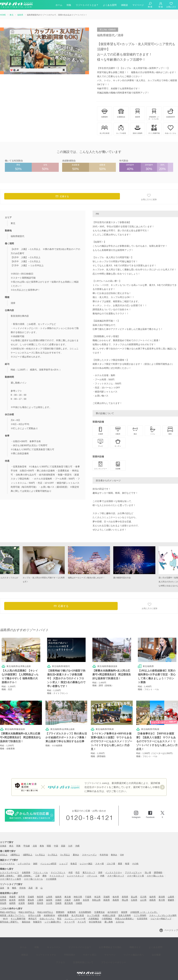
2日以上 (4, 855)
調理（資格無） (25, 876)
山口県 (143, 900)
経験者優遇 (63, 916)
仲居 (71, 873)
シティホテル (24, 864)
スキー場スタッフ (116, 876)
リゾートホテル (7, 864)
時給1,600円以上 (45, 912)
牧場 (127, 864)
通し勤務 (109, 922)
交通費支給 (99, 912)
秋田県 (40, 897)
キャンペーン (48, 946)
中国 (56, 846)
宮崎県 (58, 904)
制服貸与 (37, 922)
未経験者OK (49, 916)
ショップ (63, 864)
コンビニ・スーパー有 (75, 919)
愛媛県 (171, 900)
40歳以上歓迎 (109, 916)
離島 (14, 888)
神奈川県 (78, 897)
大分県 (49, 904)
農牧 (44, 876)
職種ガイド (122, 946)
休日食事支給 (95, 922)
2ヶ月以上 (53, 855)
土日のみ (120, 922)
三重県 (40, 900)
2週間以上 (15, 855)
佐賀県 (22, 904)
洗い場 (148, 873)
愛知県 (31, 900)
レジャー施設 (86, 864)
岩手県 (22, 897)
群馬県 (125, 897)
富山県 (134, 897)
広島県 (134, 900)
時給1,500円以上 (27, 912)
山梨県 (171, 897)
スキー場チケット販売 (11, 879)
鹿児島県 (69, 904)
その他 (135, 864)
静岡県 (22, 900)
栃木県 (116, 897)
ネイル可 (82, 922)
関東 (18, 846)
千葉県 (88, 897)
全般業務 (26, 873)
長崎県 (31, 904)
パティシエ (92, 876)
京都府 (58, 900)
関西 (49, 846)
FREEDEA (56, 951)
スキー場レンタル (155, 876)
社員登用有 (142, 919)
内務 (102, 876)
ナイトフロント (58, 873)
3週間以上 (28, 855)
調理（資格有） (7, 876)
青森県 (12, 897)
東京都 (68, 897)
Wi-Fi (5, 919)
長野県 (3, 900)
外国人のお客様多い (125, 919)
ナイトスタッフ (57, 876)
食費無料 (72, 912)
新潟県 (162, 897)
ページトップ (171, 930)
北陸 (35, 846)
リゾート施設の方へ (113, 951)
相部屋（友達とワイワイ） (13, 916)
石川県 (143, 897)
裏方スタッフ (89, 873)
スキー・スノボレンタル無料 (163, 916)
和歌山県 (96, 900)
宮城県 (31, 897)
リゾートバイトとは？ (87, 6)
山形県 (49, 897)
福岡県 (12, 904)
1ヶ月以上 (40, 855)
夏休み (76, 855)
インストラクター (114, 873)
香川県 (162, 900)
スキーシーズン (89, 855)
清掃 (100, 873)
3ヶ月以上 (65, 855)
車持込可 (33, 919)
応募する (62, 197)
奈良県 (86, 900)
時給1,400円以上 (8, 912)
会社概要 (134, 951)
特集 (69, 6)
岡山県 (125, 900)
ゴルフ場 (111, 864)
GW (122, 855)
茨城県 (107, 897)
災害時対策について (74, 956)
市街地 (22, 888)
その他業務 (51, 879)
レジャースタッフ (75, 876)
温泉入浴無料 (125, 916)
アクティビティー (133, 873)
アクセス (148, 951)
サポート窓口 (74, 951)
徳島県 (153, 900)
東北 (11, 846)
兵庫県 (77, 900)
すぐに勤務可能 (18, 919)
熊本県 (40, 904)
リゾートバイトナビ (35, 951)
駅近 (59, 919)
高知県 (3, 904)
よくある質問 (110, 6)
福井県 (153, 897)
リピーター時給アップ (161, 919)
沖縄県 (79, 904)
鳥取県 (107, 900)
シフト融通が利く (53, 922)
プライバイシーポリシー (102, 956)
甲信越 (27, 846)
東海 (42, 846)
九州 (70, 846)
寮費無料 (60, 912)
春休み (114, 855)
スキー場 (100, 864)
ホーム (59, 6)
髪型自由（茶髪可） (9, 922)
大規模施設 (94, 919)
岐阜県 (12, 900)
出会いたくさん (47, 919)
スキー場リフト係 (135, 876)
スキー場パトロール (33, 879)
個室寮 (124, 912)
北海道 (3, 846)
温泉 (2, 888)
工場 (37, 876)
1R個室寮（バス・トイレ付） (144, 912)
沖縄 (77, 846)
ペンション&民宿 (48, 864)
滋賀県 (49, 900)
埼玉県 (97, 897)
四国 (63, 846)
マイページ (138, 6)
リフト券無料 (140, 916)
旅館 (35, 864)
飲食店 (74, 864)
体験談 (124, 6)
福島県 (58, 897)
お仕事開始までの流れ (100, 946)
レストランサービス (9, 873)
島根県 (116, 900)
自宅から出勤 (34, 916)
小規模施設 (107, 919)
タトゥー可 (70, 922)
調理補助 (158, 873)
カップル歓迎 (93, 916)
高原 (31, 888)
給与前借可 (113, 912)
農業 (120, 864)
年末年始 (104, 855)
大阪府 (68, 900)
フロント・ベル (41, 873)
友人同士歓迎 (78, 916)
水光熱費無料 (85, 912)
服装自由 (26, 922)
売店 (78, 873)
